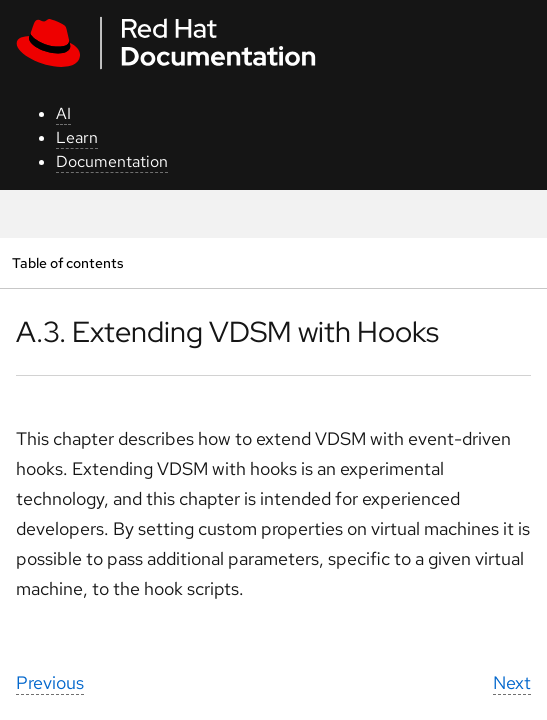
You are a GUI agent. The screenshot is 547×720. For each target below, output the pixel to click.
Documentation (112, 161)
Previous (50, 682)
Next (512, 682)
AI (63, 113)
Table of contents (67, 262)
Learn (77, 137)
